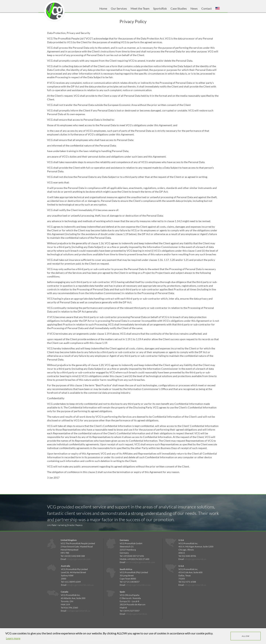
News (194, 8)
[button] (218, 8)
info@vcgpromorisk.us (195, 559)
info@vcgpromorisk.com (78, 559)
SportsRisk (160, 8)
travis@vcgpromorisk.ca (78, 611)
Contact (207, 8)
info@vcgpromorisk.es (136, 614)
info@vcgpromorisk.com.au (80, 585)
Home (103, 8)
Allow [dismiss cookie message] (246, 636)
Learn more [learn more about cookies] (13, 638)
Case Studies (179, 8)
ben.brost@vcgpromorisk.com (140, 562)
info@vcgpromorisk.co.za (138, 585)
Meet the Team (140, 8)
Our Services (119, 8)
